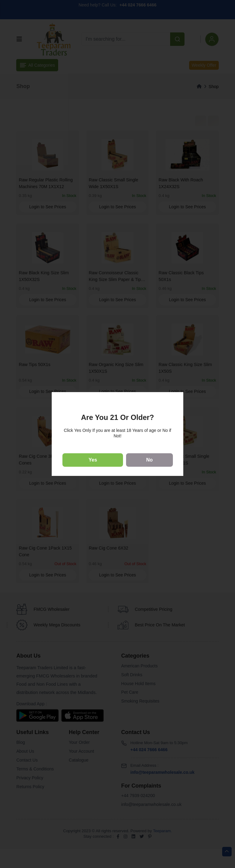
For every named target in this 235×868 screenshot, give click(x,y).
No (149, 460)
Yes (93, 460)
